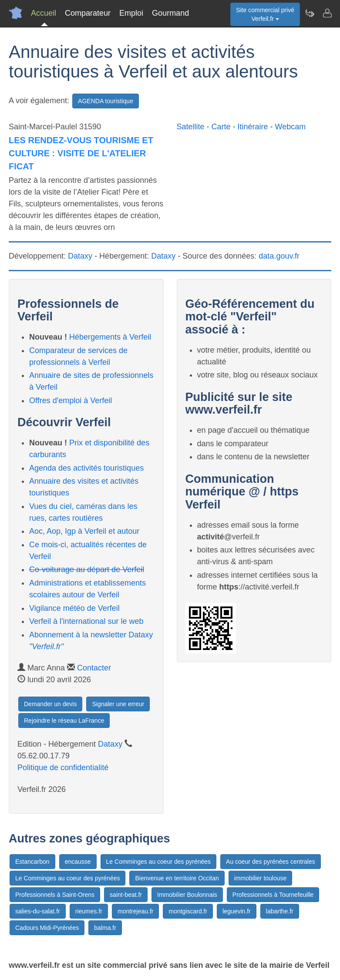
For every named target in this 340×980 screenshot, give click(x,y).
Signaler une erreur (118, 704)
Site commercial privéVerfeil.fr (265, 14)
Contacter (94, 668)
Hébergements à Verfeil (110, 337)
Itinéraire (253, 127)
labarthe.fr (280, 911)
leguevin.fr (237, 911)
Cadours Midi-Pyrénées (47, 928)
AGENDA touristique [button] (106, 101)
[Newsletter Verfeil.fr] (310, 13)
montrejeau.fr (135, 911)
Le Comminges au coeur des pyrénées (158, 862)
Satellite (191, 127)
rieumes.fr (89, 911)
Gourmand (170, 13)
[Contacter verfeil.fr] (327, 13)
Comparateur (88, 13)
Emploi (131, 13)
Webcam (291, 127)
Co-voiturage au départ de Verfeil (87, 569)
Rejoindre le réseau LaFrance (64, 721)
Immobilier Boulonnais (187, 895)
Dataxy (80, 256)
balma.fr (105, 928)
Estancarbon (32, 862)
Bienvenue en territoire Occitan (177, 878)
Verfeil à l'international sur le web (86, 621)
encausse (78, 862)
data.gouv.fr (279, 256)
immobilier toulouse (261, 878)
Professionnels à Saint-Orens (55, 895)
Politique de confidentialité (63, 768)
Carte (221, 127)
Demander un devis (50, 704)
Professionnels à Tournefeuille (273, 895)
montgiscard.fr (188, 911)
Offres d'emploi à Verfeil (71, 401)
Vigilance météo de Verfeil (74, 608)
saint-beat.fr (126, 895)
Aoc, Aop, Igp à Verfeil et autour (84, 531)
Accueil (44, 13)
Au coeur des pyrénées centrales (271, 862)
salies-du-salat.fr (38, 911)
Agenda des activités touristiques (86, 468)
